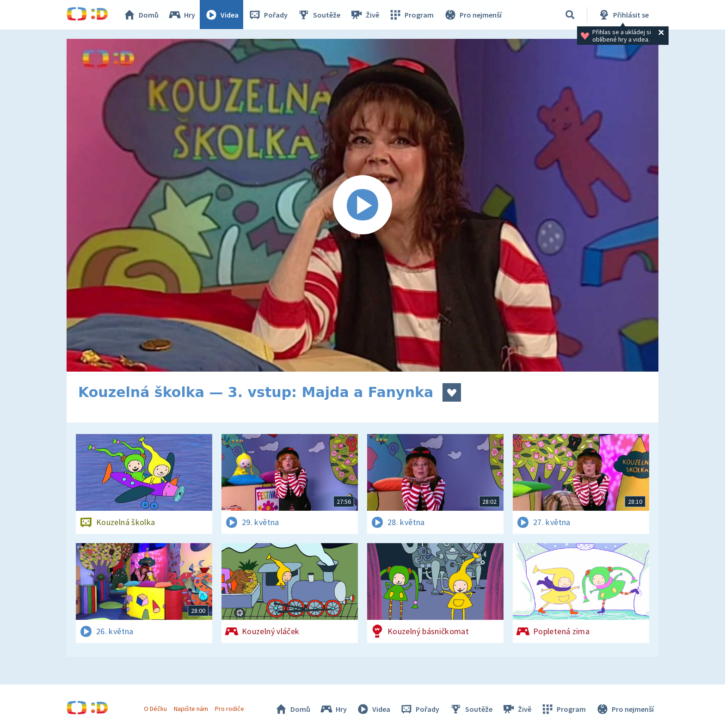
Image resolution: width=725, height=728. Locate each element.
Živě (365, 15)
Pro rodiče (230, 709)
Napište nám (191, 709)
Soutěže (319, 15)
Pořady (268, 15)
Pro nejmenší (473, 15)
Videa (222, 15)
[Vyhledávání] (570, 15)
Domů (141, 15)
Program (412, 15)
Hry (182, 15)
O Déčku (155, 709)
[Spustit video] (362, 205)
